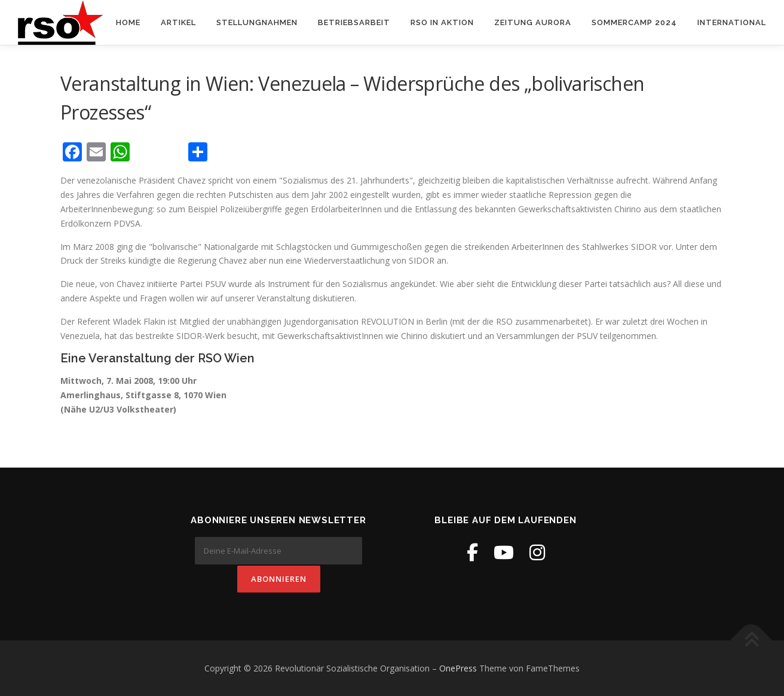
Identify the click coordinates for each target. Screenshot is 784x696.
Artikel (178, 22)
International (732, 22)
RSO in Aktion (442, 22)
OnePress (458, 668)
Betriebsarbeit (354, 22)
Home (128, 22)
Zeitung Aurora (533, 22)
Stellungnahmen (257, 22)
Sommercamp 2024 (634, 22)
